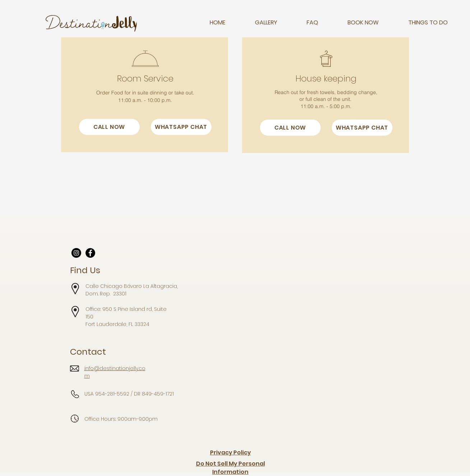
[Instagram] (76, 253)
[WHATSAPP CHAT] (181, 127)
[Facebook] (90, 253)
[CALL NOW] (109, 127)
